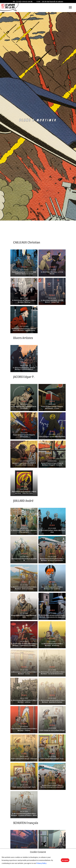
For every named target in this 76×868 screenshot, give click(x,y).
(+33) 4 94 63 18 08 (24, 1)
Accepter (65, 860)
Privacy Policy (41, 863)
